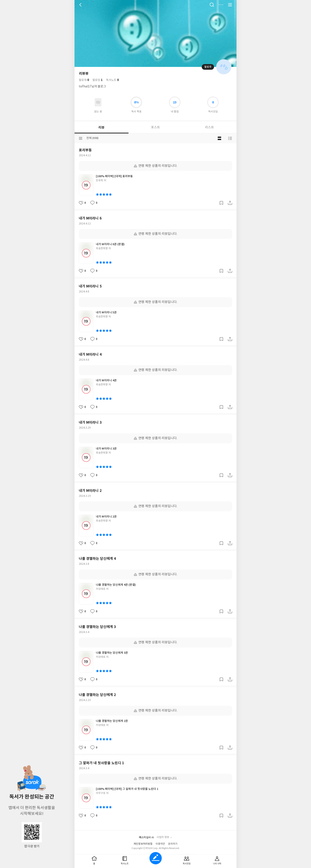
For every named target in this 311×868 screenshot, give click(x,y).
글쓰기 (156, 858)
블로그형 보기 (219, 138)
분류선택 (81, 138)
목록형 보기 (230, 138)
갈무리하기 (221, 203)
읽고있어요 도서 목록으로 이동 (98, 102)
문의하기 (173, 844)
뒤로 (81, 5)
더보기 (221, 5)
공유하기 (230, 203)
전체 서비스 (230, 5)
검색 (212, 5)
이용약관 (160, 844)
